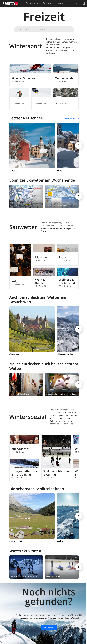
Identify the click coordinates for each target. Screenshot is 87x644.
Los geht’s (49, 628)
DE (76, 3)
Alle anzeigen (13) (72, 118)
